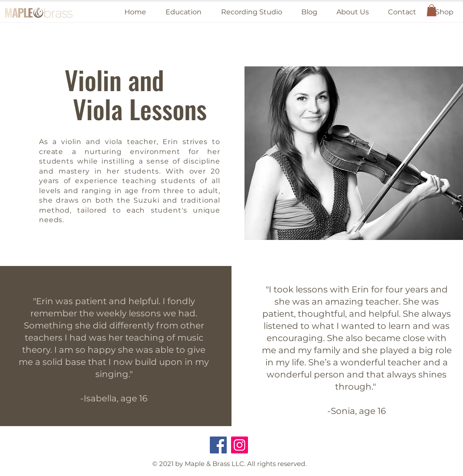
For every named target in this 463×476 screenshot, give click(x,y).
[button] (183, 12)
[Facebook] (218, 445)
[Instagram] (240, 445)
